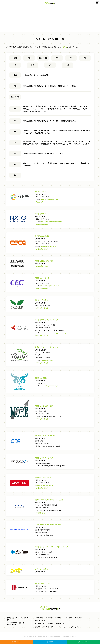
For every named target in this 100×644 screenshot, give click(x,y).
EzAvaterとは (39, 618)
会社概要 (38, 627)
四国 (32, 65)
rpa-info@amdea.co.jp (50, 386)
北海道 (15, 58)
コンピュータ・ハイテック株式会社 (48, 525)
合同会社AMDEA (41, 378)
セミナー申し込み (40, 624)
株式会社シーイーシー (43, 278)
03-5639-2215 (44, 244)
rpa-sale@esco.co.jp (49, 246)
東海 (71, 58)
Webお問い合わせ (42, 224)
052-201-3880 (53, 589)
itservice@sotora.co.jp (50, 199)
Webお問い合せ (40, 513)
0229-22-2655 (44, 483)
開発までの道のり (40, 620)
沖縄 (68, 65)
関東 (57, 58)
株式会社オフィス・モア (44, 406)
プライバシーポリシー (49, 627)
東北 (29, 58)
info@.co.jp (48, 360)
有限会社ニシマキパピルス (45, 478)
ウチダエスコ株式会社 (43, 236)
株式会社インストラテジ (44, 458)
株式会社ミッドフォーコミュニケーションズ (51, 547)
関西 (85, 58)
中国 (15, 65)
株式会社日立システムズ (44, 261)
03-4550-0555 (13, 625)
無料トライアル (61, 624)
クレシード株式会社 (42, 300)
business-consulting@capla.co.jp (54, 333)
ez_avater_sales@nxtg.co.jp (51, 222)
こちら (65, 47)
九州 (50, 65)
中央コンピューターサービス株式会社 (49, 500)
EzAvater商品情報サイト (44, 485)
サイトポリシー (63, 627)
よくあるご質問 (68, 618)
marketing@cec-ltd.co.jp (50, 286)
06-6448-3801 (53, 591)
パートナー (78, 618)
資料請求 (51, 624)
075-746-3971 (44, 219)
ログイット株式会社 (42, 569)
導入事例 (58, 618)
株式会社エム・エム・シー (45, 436)
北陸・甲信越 (43, 58)
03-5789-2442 (44, 283)
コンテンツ (49, 618)
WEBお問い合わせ (42, 308)
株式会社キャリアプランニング (46, 320)
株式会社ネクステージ (43, 214)
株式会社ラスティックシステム (46, 347)
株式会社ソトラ (40, 192)
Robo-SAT (40, 202)
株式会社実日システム (43, 584)
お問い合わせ (75, 627)
